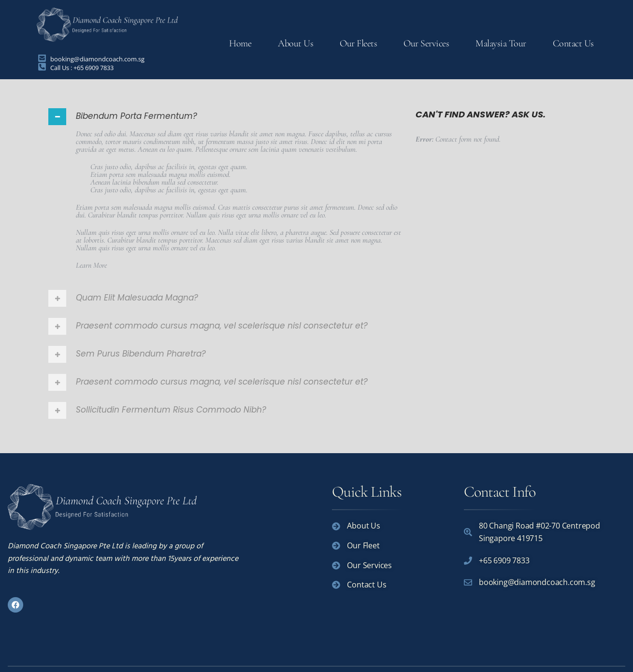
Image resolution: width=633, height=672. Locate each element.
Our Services (426, 43)
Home (240, 43)
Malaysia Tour (501, 43)
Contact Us (573, 43)
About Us (295, 43)
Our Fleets (358, 43)
